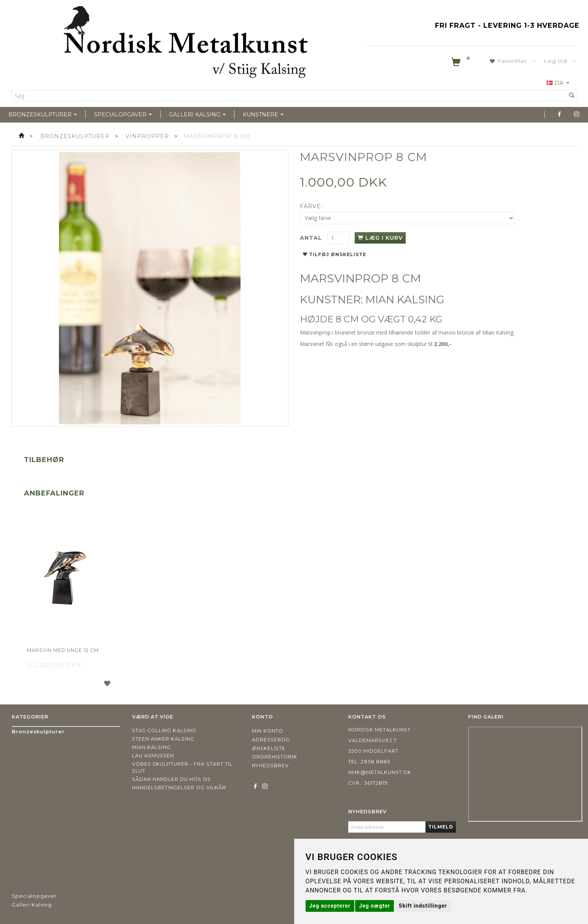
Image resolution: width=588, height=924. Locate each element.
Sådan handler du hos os (171, 779)
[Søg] (572, 96)
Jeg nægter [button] (374, 906)
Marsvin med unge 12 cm (63, 650)
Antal (312, 238)
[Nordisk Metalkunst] (186, 44)
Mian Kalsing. (498, 332)
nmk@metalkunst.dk (380, 772)
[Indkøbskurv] (461, 64)
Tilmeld (441, 827)
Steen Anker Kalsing (163, 739)
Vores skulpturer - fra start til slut (182, 767)
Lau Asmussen (153, 756)
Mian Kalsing (151, 747)
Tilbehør (44, 460)
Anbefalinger (54, 493)
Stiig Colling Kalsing (164, 730)
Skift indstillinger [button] (423, 906)
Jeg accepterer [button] (330, 906)
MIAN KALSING (405, 300)
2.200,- (443, 344)
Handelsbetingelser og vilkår (179, 788)
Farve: (311, 206)
